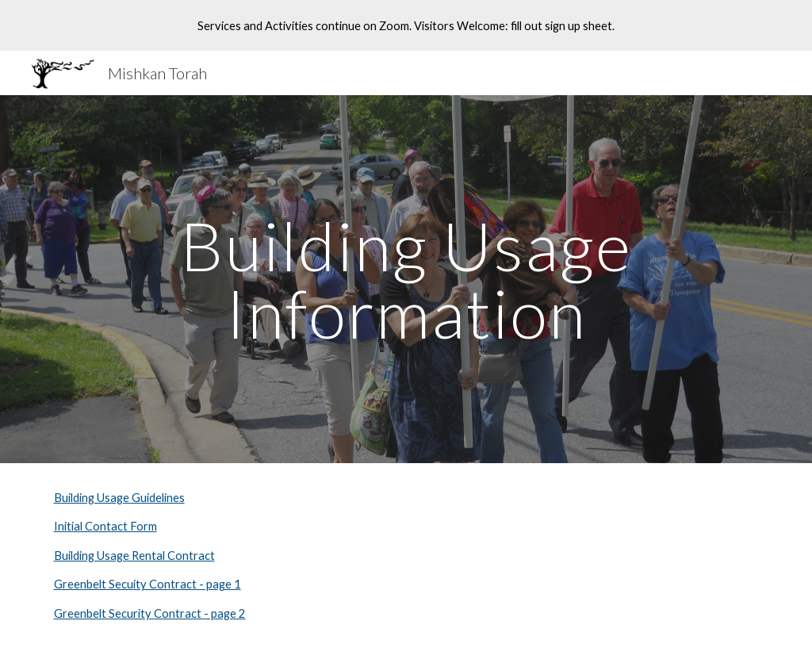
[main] (406, 280)
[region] (406, 25)
